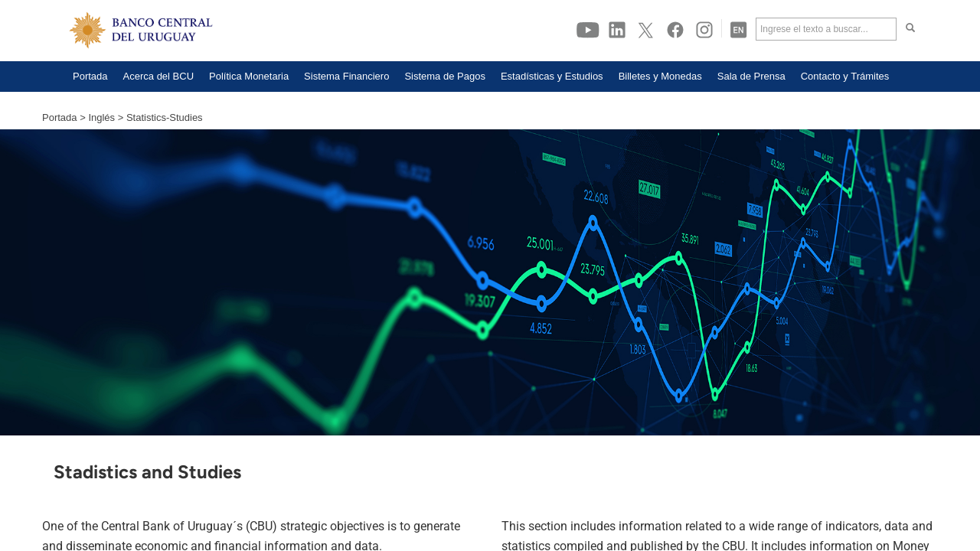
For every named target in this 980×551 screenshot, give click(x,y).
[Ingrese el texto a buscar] (826, 29)
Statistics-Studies (165, 117)
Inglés (101, 117)
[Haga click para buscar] (910, 29)
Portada (60, 117)
